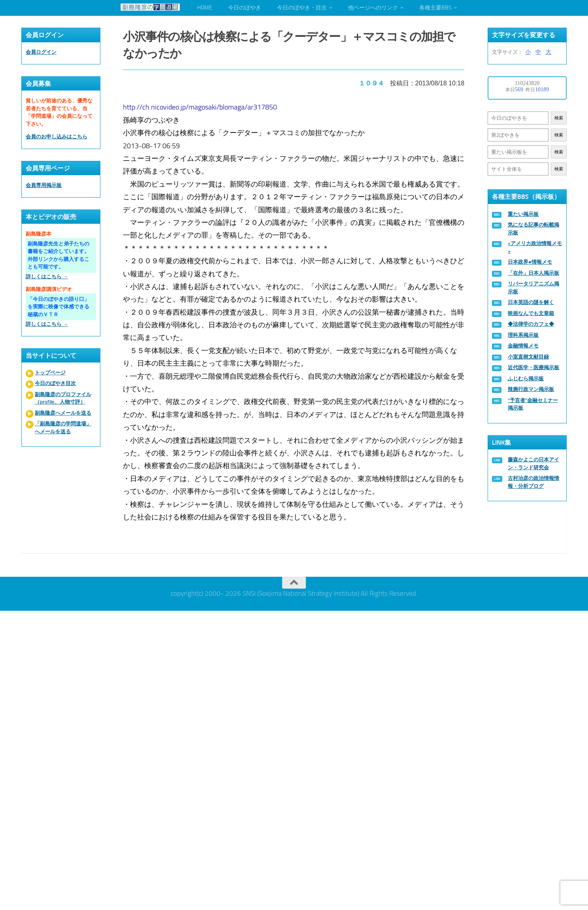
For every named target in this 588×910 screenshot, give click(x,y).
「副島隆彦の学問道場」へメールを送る (63, 428)
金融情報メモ (523, 346)
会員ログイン (41, 52)
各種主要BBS (435, 8)
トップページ (50, 373)
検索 (559, 118)
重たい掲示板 (523, 214)
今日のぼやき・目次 (302, 8)
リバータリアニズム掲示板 (533, 288)
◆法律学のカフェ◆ (531, 324)
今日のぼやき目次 (55, 383)
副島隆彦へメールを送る (63, 413)
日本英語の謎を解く (531, 302)
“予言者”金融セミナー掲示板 (533, 404)
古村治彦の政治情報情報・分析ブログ (533, 482)
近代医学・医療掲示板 (533, 367)
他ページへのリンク (373, 8)
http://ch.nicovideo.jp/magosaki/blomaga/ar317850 (200, 107)
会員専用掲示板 (44, 185)
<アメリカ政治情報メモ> (535, 247)
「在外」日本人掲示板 (533, 273)
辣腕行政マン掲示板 (531, 389)
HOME (205, 8)
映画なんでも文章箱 (531, 313)
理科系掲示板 (523, 335)
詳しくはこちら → (47, 277)
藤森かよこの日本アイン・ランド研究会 (533, 463)
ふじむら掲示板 (526, 379)
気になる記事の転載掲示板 (533, 229)
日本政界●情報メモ (530, 262)
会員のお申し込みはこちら (57, 137)
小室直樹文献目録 (528, 357)
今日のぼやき (245, 8)
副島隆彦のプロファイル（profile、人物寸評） (63, 398)
